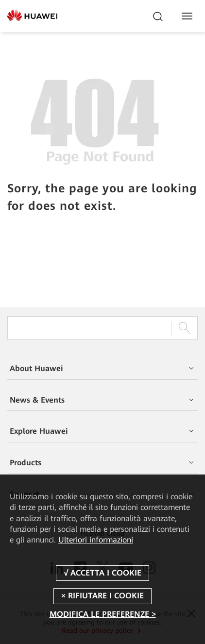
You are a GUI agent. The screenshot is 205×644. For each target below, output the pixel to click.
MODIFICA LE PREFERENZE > (103, 614)
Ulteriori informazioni (96, 540)
